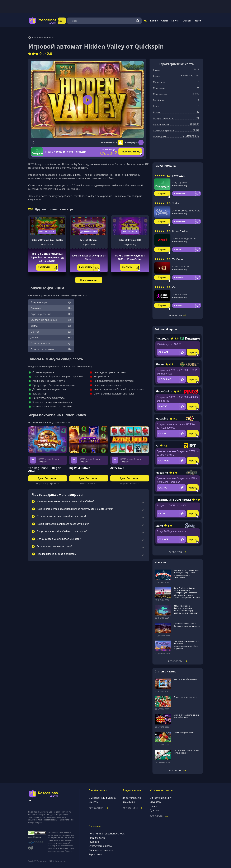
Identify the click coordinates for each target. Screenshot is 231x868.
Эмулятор (155, 802)
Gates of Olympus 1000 (130, 240)
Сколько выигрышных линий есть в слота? (62, 516)
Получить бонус (130, 152)
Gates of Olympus (89, 240)
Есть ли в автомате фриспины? (55, 546)
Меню (65, 21)
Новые (154, 806)
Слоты (165, 21)
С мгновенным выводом (103, 798)
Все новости (178, 661)
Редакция (94, 842)
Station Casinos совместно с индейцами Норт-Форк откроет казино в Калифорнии (186, 574)
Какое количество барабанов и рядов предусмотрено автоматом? (75, 509)
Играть (162, 193)
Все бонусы (178, 552)
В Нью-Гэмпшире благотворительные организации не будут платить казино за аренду (186, 609)
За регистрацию (132, 798)
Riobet (160, 364)
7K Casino (178, 259)
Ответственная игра (100, 846)
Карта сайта (95, 854)
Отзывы (187, 21)
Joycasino (162, 473)
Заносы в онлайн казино (185, 679)
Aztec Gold (117, 468)
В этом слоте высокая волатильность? (59, 539)
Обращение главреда (101, 850)
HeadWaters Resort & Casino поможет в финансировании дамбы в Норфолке (186, 645)
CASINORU (48, 267)
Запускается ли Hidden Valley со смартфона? (62, 531)
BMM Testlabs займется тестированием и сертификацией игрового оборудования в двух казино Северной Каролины (187, 593)
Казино (154, 21)
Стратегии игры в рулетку (186, 697)
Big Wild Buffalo (80, 468)
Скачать (93, 802)
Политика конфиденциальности (107, 834)
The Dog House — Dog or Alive (44, 469)
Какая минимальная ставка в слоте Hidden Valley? (65, 501)
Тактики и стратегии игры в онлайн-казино (186, 752)
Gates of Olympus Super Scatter (47, 240)
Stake (176, 203)
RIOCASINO (89, 267)
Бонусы (175, 21)
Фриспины (129, 802)
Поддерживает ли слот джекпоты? (56, 554)
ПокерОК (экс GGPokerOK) (173, 500)
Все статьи (178, 770)
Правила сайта (97, 838)
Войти (198, 21)
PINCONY (131, 267)
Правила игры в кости (184, 733)
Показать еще (89, 280)
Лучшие (154, 810)
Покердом (179, 176)
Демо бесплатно (47, 232)
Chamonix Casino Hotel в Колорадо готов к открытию (187, 625)
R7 (157, 446)
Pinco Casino (180, 231)
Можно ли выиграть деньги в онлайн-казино (187, 716)
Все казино (178, 315)
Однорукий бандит (161, 798)
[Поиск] (138, 21)
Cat (174, 287)
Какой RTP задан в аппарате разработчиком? (63, 524)
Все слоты (159, 816)
